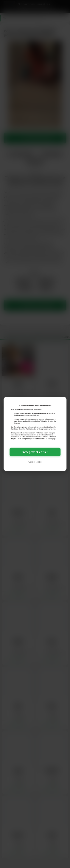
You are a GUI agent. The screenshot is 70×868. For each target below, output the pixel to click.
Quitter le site (35, 462)
